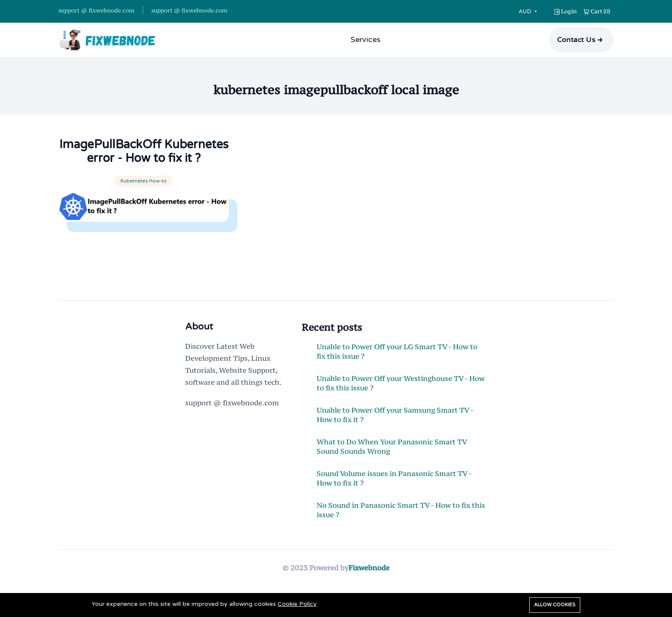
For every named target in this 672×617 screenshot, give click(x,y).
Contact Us (576, 40)
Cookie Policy (297, 604)
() (597, 11)
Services (366, 39)
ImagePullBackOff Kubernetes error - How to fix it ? (144, 159)
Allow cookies (555, 605)
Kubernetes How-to (144, 195)
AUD (526, 11)
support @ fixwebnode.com (96, 10)
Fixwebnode (369, 582)
